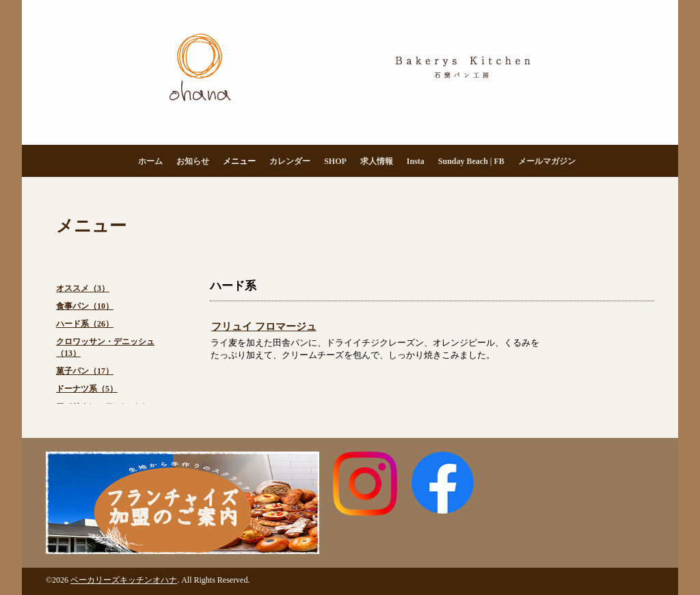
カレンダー (290, 161)
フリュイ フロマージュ (264, 327)
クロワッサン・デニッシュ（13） (105, 347)
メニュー (239, 161)
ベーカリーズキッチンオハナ (124, 580)
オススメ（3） (83, 288)
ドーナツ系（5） (87, 389)
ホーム (150, 161)
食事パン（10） (85, 306)
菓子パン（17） (85, 371)
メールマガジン (547, 161)
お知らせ (193, 161)
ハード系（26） (85, 324)
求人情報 (377, 161)
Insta (416, 161)
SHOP (335, 161)
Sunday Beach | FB (471, 161)
